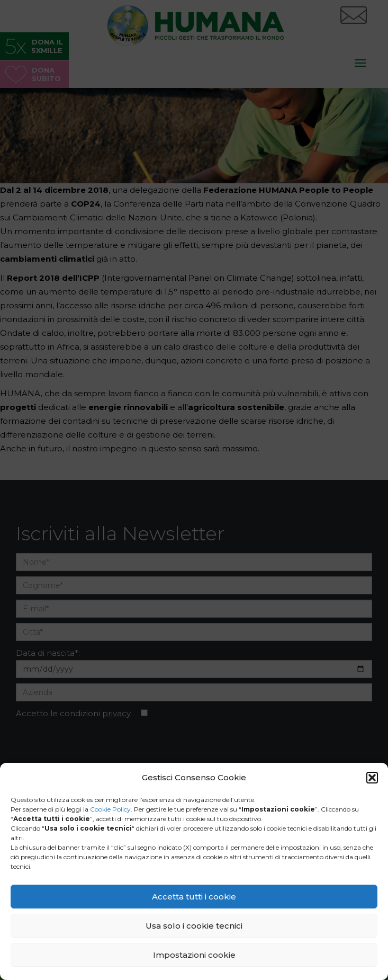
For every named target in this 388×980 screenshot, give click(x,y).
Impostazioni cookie (194, 955)
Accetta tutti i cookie (194, 897)
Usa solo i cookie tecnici (194, 926)
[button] (372, 778)
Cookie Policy (110, 809)
